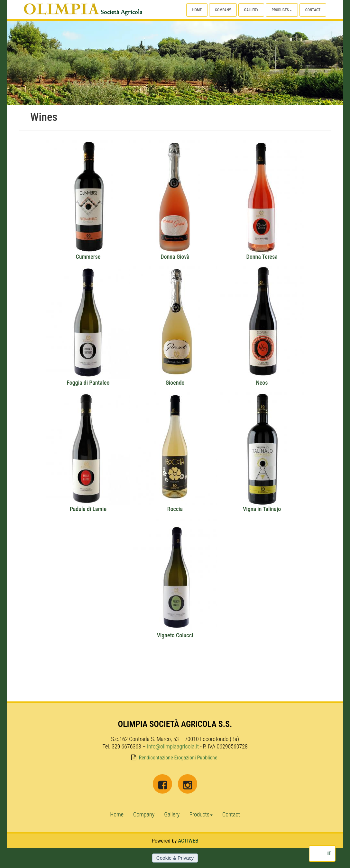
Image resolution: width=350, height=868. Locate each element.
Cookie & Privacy (175, 858)
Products (282, 10)
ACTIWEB (188, 841)
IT (329, 854)
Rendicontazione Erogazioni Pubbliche (178, 758)
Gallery (251, 10)
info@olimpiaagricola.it (173, 746)
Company (223, 10)
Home (197, 10)
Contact (313, 10)
